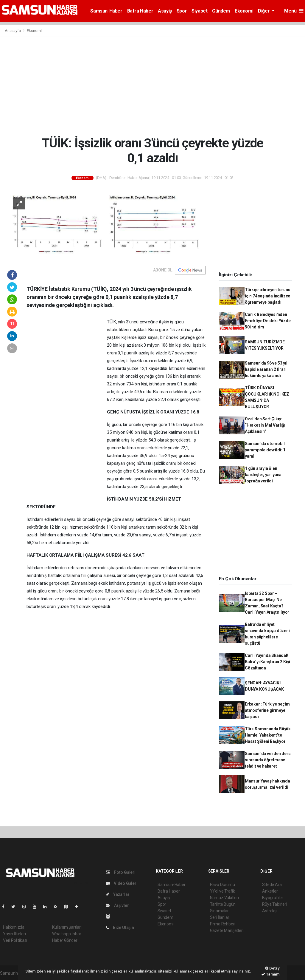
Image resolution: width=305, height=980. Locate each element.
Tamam (270, 974)
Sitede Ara (272, 885)
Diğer (264, 11)
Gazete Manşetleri (227, 930)
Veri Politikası (15, 940)
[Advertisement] (152, 86)
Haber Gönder (65, 940)
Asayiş (165, 11)
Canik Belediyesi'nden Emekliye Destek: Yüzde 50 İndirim (268, 321)
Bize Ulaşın (120, 927)
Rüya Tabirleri (274, 904)
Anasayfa (13, 31)
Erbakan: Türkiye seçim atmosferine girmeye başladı (267, 710)
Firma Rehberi (223, 924)
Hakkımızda (14, 927)
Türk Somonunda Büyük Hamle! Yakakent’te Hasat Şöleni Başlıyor (268, 735)
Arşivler (117, 905)
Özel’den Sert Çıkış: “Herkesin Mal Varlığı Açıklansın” (265, 425)
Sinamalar (219, 911)
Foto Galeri (121, 872)
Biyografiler (273, 898)
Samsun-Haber (106, 11)
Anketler (270, 891)
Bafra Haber (140, 11)
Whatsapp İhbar (67, 934)
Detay (272, 968)
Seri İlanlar (220, 917)
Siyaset (199, 11)
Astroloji (270, 911)
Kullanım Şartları (67, 927)
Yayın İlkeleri (14, 934)
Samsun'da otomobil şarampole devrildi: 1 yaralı (265, 450)
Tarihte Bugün (223, 904)
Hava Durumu (222, 885)
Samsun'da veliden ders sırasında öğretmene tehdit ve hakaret (268, 760)
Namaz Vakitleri (224, 898)
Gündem (221, 11)
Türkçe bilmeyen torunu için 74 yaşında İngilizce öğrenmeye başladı (268, 296)
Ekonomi (244, 11)
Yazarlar (118, 894)
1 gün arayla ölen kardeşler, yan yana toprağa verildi (263, 475)
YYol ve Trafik (222, 891)
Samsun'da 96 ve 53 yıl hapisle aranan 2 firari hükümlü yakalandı (266, 369)
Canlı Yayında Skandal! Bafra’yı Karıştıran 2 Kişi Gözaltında (267, 662)
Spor (182, 11)
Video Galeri (122, 883)
